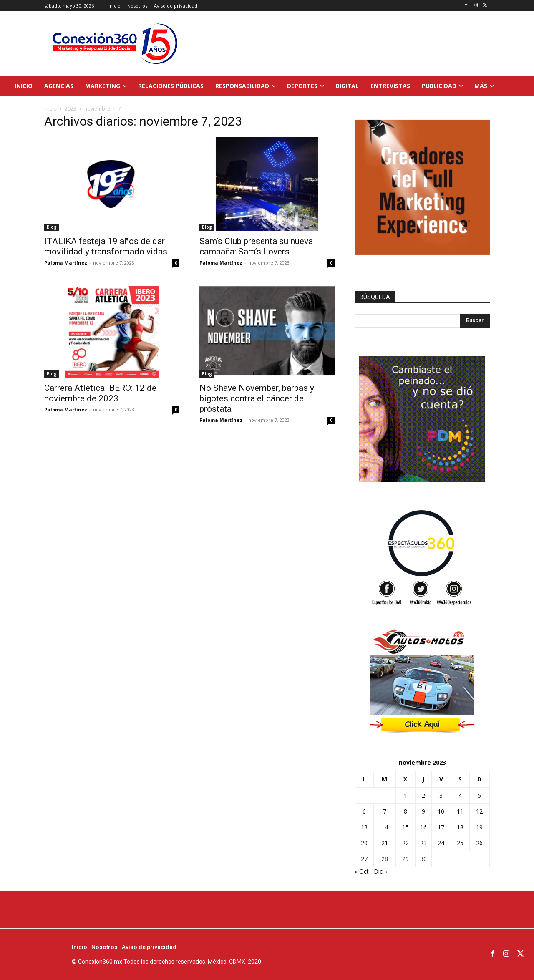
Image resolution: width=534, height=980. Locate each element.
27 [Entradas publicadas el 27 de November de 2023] (364, 859)
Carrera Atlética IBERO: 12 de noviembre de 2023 (100, 393)
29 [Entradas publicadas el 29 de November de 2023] (406, 859)
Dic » (380, 871)
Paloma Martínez (66, 263)
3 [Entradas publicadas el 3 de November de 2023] (441, 795)
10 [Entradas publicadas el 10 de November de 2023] (441, 811)
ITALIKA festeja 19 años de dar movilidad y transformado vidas (106, 246)
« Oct (362, 871)
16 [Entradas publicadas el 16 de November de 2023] (423, 827)
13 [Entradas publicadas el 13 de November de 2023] (364, 827)
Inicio (50, 109)
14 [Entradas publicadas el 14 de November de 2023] (385, 827)
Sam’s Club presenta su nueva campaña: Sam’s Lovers (256, 246)
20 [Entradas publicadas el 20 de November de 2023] (364, 843)
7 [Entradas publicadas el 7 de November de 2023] (385, 811)
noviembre (97, 109)
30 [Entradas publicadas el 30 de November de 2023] (423, 859)
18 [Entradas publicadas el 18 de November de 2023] (460, 827)
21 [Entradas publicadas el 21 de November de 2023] (385, 843)
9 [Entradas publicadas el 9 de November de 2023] (423, 811)
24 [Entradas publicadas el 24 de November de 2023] (441, 843)
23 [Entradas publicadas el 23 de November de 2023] (423, 843)
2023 (71, 109)
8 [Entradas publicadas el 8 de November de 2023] (406, 811)
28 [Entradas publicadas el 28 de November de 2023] (385, 859)
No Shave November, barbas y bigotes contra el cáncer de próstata (257, 398)
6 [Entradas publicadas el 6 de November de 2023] (364, 811)
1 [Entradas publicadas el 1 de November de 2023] (406, 795)
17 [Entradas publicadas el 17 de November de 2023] (441, 827)
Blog (52, 227)
